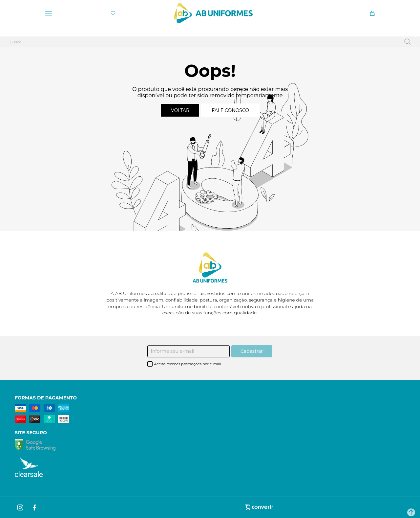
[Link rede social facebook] (35, 507)
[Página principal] (213, 13)
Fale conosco (230, 110)
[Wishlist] (113, 13)
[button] (411, 512)
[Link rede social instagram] (21, 507)
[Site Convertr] (210, 507)
